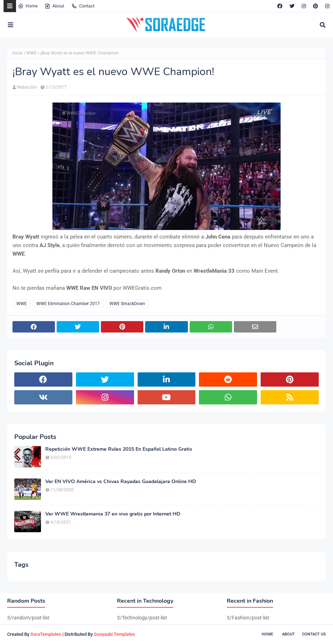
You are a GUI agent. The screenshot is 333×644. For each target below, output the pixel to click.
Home (28, 6)
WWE (32, 53)
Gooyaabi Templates (114, 634)
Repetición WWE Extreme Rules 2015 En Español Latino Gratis (119, 449)
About (54, 6)
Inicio (18, 53)
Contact (83, 6)
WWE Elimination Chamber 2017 (68, 304)
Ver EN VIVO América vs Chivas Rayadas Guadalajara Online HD (121, 482)
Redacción (27, 87)
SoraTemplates (46, 634)
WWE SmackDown (127, 304)
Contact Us (314, 634)
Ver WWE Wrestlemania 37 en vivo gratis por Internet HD (113, 514)
